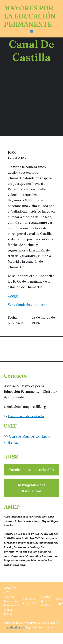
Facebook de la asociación (32, 470)
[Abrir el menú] (32, 32)
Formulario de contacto (26, 416)
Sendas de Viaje (15, 627)
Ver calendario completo (27, 305)
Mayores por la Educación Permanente (30, 16)
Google (13, 296)
